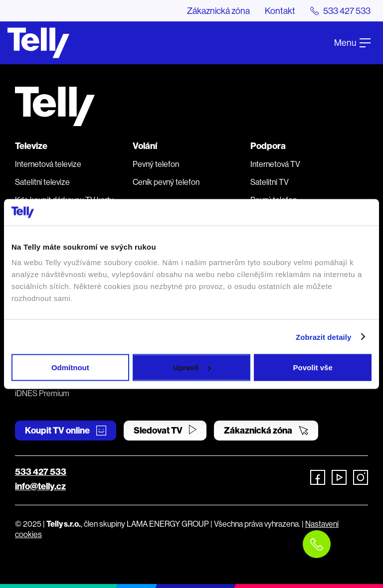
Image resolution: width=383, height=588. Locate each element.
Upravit (192, 367)
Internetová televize (48, 164)
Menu (352, 43)
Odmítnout (70, 367)
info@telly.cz (40, 486)
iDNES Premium (42, 393)
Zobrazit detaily (324, 337)
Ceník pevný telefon (166, 182)
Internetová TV (275, 164)
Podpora (268, 146)
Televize (31, 146)
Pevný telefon (156, 164)
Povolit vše (313, 367)
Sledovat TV (165, 430)
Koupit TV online (66, 430)
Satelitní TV (270, 182)
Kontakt (280, 11)
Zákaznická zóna (218, 11)
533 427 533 (41, 472)
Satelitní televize (42, 182)
